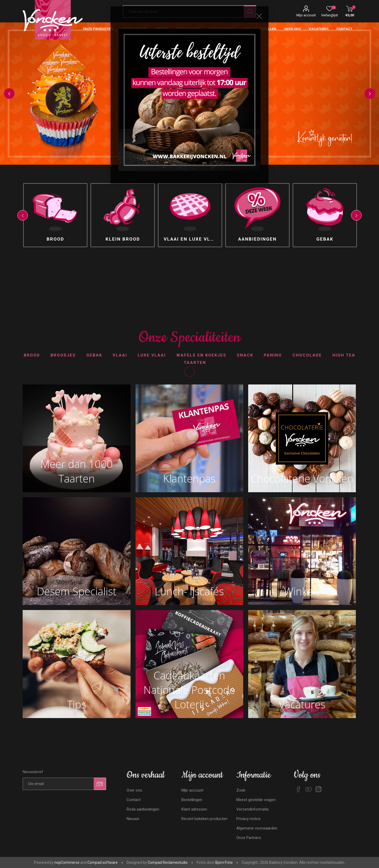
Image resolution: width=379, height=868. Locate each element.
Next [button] (370, 94)
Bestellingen (192, 800)
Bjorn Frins (224, 862)
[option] (55, 215)
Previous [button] (9, 94)
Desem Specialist (77, 591)
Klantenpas (189, 478)
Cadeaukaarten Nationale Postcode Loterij (189, 690)
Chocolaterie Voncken (302, 478)
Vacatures (302, 704)
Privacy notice (248, 819)
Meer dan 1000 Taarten (77, 471)
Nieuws (133, 819)
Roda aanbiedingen (143, 809)
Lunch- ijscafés (189, 591)
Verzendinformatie (253, 809)
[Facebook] (298, 789)
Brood (55, 239)
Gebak (325, 239)
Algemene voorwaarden (257, 828)
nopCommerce (67, 862)
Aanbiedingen (257, 239)
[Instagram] (318, 789)
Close (259, 16)
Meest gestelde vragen (256, 800)
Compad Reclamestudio (168, 862)
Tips (77, 704)
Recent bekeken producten (204, 819)
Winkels (302, 591)
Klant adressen (194, 809)
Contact (134, 800)
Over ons (134, 790)
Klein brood (123, 239)
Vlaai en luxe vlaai (191, 239)
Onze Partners (249, 838)
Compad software (103, 862)
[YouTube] (308, 789)
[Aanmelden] (58, 784)
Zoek (241, 790)
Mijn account (306, 15)
